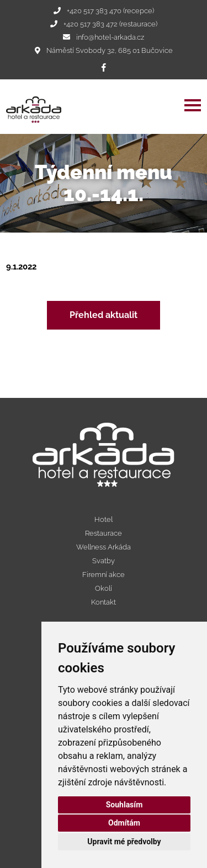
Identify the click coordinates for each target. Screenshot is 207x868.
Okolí (104, 588)
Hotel (104, 519)
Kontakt (104, 602)
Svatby (104, 561)
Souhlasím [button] (124, 805)
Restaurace (104, 533)
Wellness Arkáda (104, 547)
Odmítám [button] (124, 823)
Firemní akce (104, 575)
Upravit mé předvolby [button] (124, 842)
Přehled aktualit (104, 315)
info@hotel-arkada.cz (110, 37)
